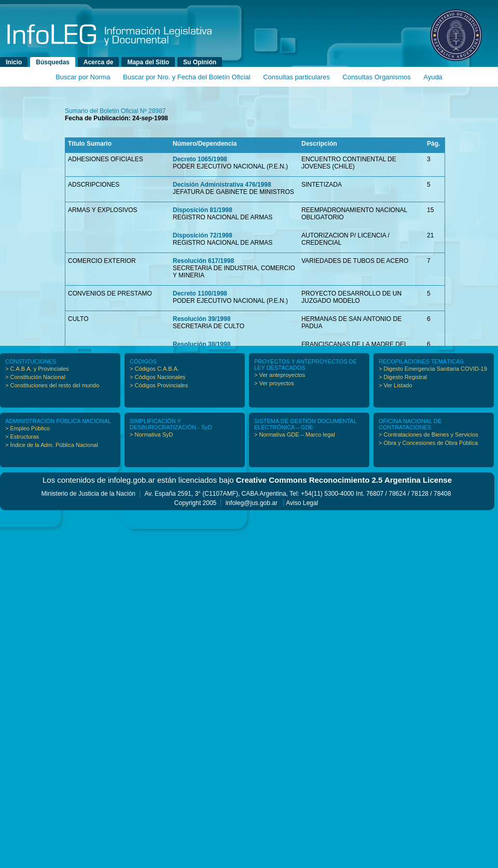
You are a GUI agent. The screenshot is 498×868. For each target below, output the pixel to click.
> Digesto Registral (403, 377)
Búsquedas (53, 62)
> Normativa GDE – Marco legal (295, 435)
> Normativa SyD (151, 435)
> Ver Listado (396, 385)
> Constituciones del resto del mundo (52, 385)
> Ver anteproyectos (280, 375)
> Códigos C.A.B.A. (154, 369)
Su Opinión (200, 62)
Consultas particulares (296, 77)
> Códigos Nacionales (157, 377)
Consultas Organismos (377, 77)
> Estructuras (22, 437)
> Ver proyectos (274, 383)
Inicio (14, 62)
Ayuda (433, 77)
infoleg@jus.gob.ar (252, 503)
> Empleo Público (27, 428)
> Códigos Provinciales (159, 385)
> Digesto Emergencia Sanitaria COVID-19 (433, 369)
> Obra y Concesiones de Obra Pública (428, 443)
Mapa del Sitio (148, 62)
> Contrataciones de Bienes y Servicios (428, 435)
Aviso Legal (302, 503)
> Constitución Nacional (35, 377)
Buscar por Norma (83, 77)
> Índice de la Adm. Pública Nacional (52, 445)
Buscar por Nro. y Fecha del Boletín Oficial (187, 77)
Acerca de (98, 62)
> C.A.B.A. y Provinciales (37, 369)
